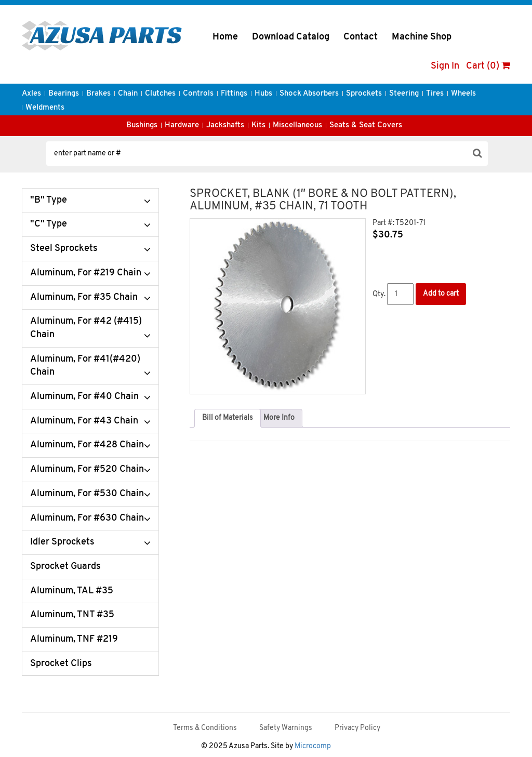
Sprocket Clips (61, 664)
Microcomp (313, 746)
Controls (198, 94)
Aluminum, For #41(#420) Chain (85, 366)
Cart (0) (488, 66)
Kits (258, 125)
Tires (435, 94)
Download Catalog (291, 37)
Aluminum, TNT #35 (72, 615)
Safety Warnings (286, 728)
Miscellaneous (297, 125)
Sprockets (364, 94)
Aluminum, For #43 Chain (84, 421)
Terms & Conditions (205, 728)
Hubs (263, 94)
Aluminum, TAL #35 (72, 591)
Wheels (463, 94)
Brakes (98, 94)
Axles (31, 94)
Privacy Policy (357, 728)
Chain (128, 94)
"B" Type (49, 200)
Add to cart (441, 294)
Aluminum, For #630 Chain (87, 518)
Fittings (234, 94)
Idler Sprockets (62, 542)
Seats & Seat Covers (366, 125)
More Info (279, 418)
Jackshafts (225, 125)
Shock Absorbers (309, 94)
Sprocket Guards (65, 567)
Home (225, 37)
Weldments (45, 108)
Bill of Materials (228, 418)
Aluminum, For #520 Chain (87, 469)
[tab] (228, 418)
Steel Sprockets (64, 249)
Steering (404, 94)
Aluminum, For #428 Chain (87, 445)
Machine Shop (422, 37)
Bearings (64, 94)
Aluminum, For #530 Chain (87, 494)
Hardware (182, 125)
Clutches (160, 94)
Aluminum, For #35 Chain (84, 297)
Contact (361, 37)
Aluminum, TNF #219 (74, 639)
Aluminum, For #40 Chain (84, 397)
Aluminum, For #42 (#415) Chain (86, 328)
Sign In (445, 66)
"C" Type (49, 224)
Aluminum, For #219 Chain (86, 273)
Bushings (142, 125)
